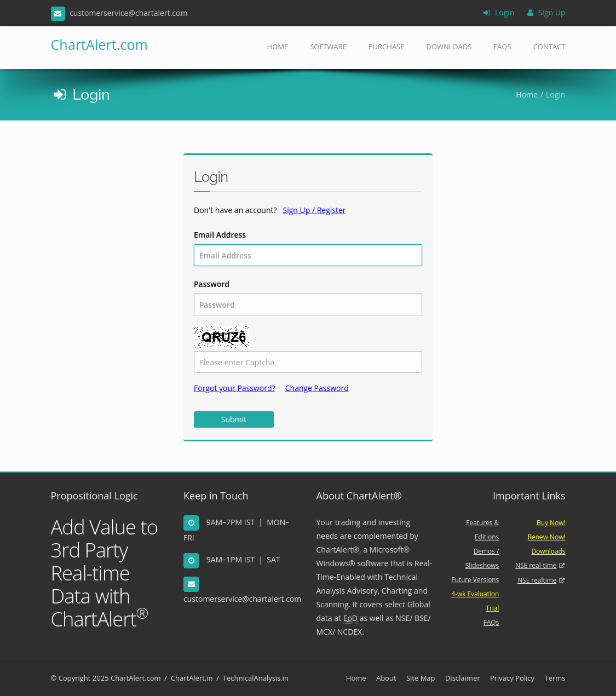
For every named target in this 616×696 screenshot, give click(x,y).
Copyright (75, 678)
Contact (549, 47)
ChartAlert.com (87, 44)
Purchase (387, 47)
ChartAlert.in (192, 678)
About (386, 678)
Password (308, 297)
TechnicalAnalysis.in (256, 678)
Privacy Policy (512, 678)
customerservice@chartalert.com (242, 599)
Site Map (421, 678)
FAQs (502, 47)
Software (328, 47)
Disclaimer (463, 678)
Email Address (308, 248)
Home (278, 47)
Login (499, 12)
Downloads (449, 47)
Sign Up (546, 12)
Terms (555, 678)
